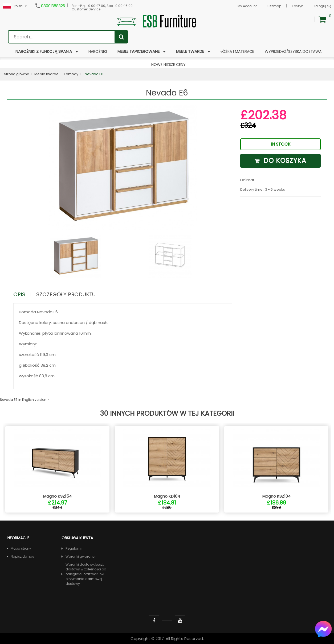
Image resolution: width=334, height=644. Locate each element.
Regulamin (75, 548)
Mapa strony (21, 548)
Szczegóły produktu (66, 295)
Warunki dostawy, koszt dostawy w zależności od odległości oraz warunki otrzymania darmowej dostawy (86, 574)
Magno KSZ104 (276, 496)
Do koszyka (280, 161)
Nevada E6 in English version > (24, 400)
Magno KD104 (167, 496)
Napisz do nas (22, 556)
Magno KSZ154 (57, 496)
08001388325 (53, 6)
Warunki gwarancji (81, 556)
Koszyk (297, 6)
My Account (247, 6)
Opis (19, 295)
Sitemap (274, 6)
